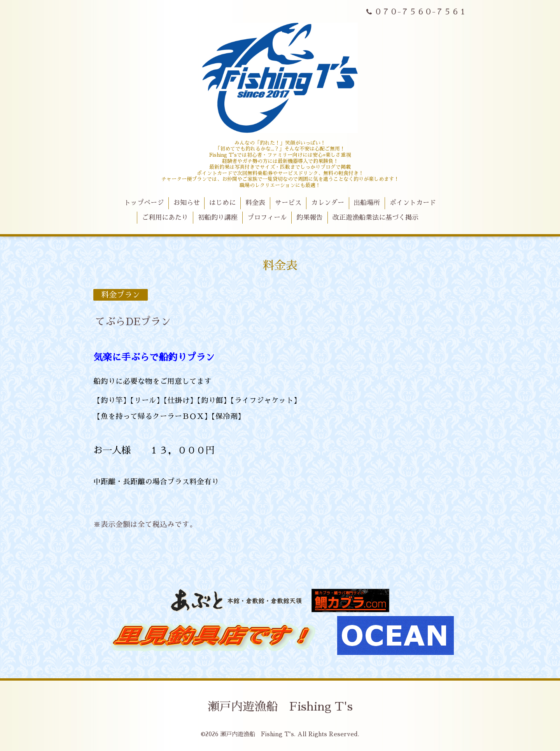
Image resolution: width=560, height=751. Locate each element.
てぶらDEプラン (133, 322)
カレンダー (328, 203)
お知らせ (187, 203)
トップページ (144, 203)
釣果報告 (310, 218)
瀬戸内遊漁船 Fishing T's (280, 707)
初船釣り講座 (218, 218)
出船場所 (367, 203)
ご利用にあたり (165, 218)
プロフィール (267, 218)
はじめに (222, 203)
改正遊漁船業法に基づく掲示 (375, 218)
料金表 (255, 203)
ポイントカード (413, 203)
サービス (288, 203)
